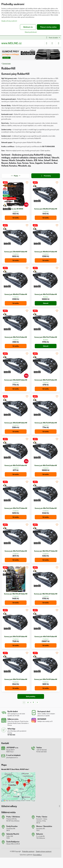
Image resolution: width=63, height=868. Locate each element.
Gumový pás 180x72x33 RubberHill (46, 294)
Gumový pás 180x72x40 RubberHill (46, 465)
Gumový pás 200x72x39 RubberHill (46, 679)
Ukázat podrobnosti (31, 32)
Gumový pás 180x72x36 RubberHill (46, 380)
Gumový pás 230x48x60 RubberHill (16, 380)
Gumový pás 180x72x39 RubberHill (16, 465)
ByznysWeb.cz (37, 855)
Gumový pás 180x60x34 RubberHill (46, 252)
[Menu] (59, 43)
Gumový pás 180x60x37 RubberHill (16, 294)
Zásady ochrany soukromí (44, 851)
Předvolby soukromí (28, 851)
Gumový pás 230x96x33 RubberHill (46, 209)
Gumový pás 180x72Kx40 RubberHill (46, 594)
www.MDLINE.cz (11, 43)
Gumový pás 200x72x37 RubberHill (16, 508)
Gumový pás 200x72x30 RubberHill (16, 636)
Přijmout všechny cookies (48, 27)
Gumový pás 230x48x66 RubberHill (16, 252)
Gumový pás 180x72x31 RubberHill (46, 508)
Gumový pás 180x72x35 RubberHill (16, 551)
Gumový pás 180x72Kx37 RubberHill (46, 551)
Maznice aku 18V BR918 (16, 209)
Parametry (46, 176)
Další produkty (31, 696)
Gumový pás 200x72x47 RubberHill (46, 337)
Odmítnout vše (28, 27)
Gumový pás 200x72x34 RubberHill (16, 679)
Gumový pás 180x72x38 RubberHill (46, 423)
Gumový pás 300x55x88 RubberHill (16, 423)
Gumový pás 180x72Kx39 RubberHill (16, 594)
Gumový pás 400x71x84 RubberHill (46, 636)
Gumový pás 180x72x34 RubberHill (16, 337)
